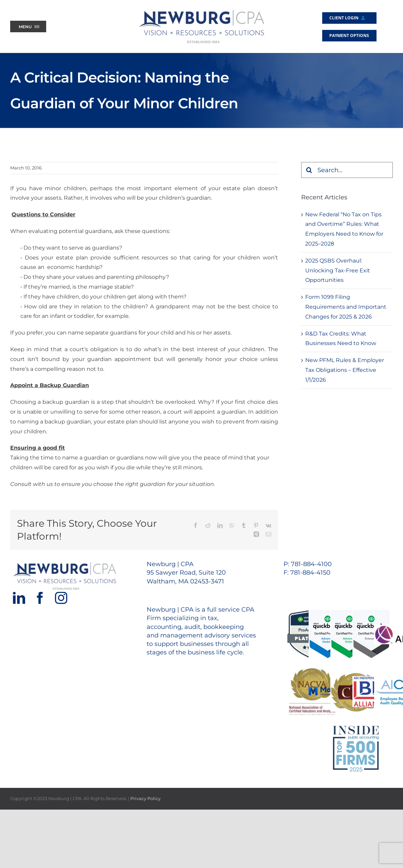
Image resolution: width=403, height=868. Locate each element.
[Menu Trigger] (28, 26)
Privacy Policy (145, 798)
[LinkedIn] (19, 598)
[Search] (309, 170)
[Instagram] (61, 598)
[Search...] (347, 170)
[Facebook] (40, 598)
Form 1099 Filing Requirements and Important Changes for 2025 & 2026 (346, 307)
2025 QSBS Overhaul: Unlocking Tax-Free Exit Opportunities (338, 270)
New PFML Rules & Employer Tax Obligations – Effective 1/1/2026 (345, 370)
